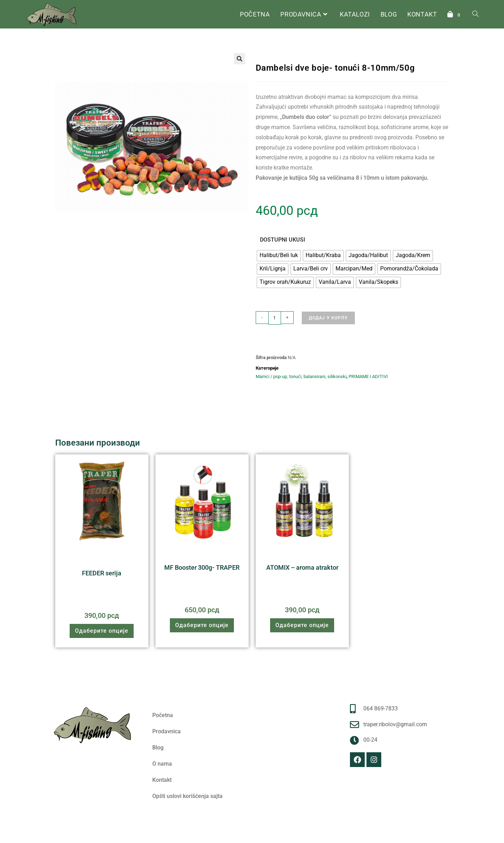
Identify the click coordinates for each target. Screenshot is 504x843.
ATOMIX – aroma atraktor (302, 567)
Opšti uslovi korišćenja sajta (187, 796)
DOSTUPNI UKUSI (283, 240)
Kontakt (162, 780)
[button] (240, 59)
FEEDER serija (102, 573)
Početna (163, 715)
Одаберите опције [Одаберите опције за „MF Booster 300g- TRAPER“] (202, 625)
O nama (162, 764)
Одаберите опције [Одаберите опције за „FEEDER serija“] (102, 631)
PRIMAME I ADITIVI (300, 47)
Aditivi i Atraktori (227, 557)
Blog (158, 748)
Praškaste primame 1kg (113, 560)
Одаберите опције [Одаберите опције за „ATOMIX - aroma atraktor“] (302, 625)
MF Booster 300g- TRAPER (202, 567)
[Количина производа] (275, 318)
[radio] (279, 256)
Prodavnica (167, 731)
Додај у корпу (328, 318)
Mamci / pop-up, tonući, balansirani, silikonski (372, 47)
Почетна (265, 47)
